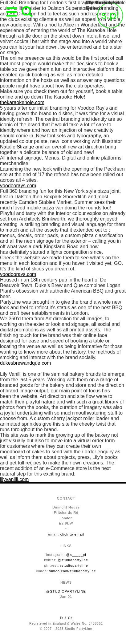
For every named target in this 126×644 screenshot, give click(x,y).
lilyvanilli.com (14, 479)
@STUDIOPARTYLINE (66, 591)
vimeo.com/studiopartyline (73, 571)
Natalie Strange (17, 147)
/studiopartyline (74, 565)
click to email (72, 534)
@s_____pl (76, 555)
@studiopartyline (73, 560)
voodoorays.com (18, 186)
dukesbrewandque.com (25, 363)
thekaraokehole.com (22, 102)
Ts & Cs (66, 618)
